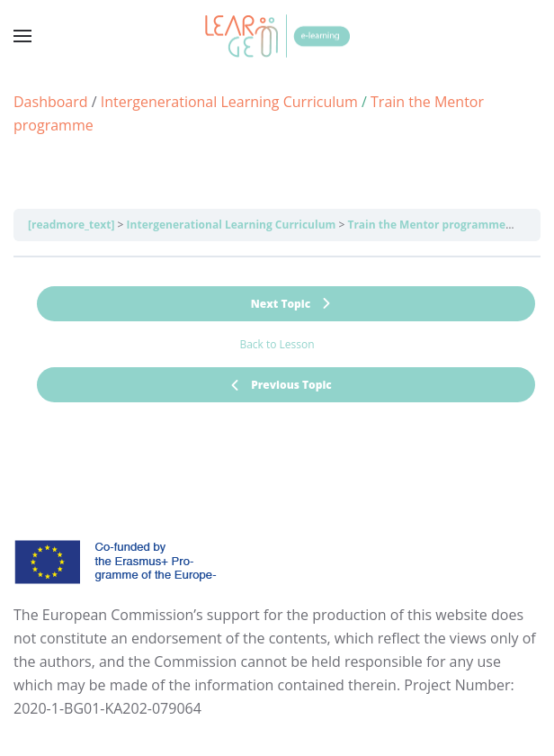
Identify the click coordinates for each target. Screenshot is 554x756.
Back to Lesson (277, 344)
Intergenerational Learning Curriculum (232, 225)
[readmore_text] (71, 225)
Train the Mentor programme (426, 225)
